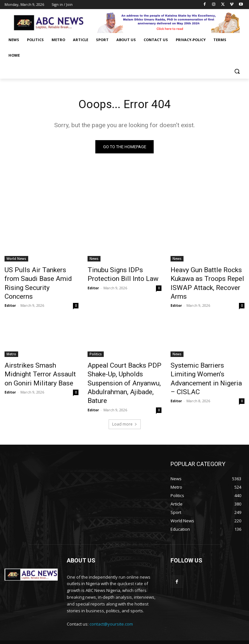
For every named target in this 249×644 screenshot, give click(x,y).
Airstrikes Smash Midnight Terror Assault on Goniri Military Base (37, 360)
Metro (11, 342)
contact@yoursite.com (111, 596)
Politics (96, 342)
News (94, 260)
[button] (237, 71)
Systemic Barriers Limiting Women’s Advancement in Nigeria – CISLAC (203, 360)
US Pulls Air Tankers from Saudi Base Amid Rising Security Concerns (36, 278)
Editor (10, 293)
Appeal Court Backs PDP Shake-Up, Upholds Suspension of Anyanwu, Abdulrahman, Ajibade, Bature (123, 363)
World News (16, 260)
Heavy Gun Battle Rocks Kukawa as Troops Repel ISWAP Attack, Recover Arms (206, 278)
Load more (125, 396)
